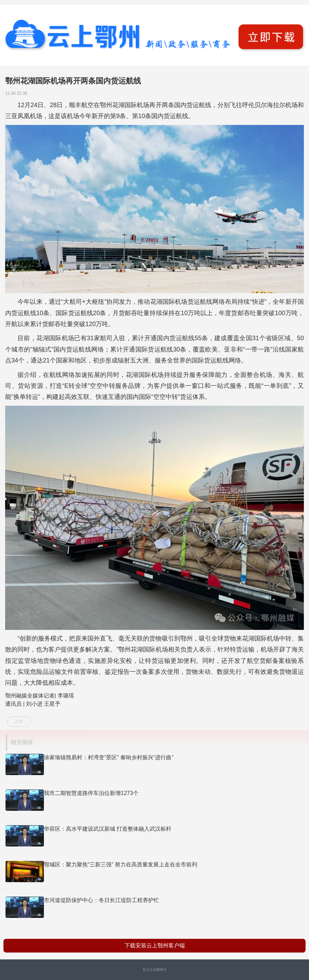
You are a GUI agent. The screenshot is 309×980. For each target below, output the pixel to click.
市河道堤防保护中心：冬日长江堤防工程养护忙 (102, 900)
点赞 (19, 722)
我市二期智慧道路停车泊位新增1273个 (91, 793)
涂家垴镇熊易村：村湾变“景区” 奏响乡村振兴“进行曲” (109, 757)
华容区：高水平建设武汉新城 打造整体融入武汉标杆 (108, 829)
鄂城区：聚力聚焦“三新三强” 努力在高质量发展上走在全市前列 (121, 864)
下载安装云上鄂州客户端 (155, 946)
